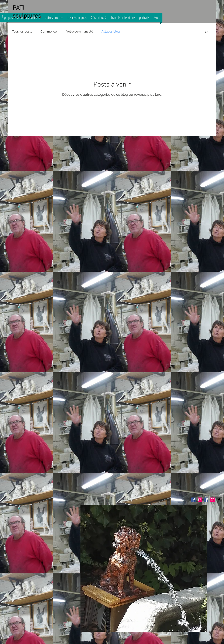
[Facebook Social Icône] (193, 500)
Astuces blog (111, 31)
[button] (206, 32)
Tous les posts (22, 31)
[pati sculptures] (219, 500)
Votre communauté (80, 31)
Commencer (49, 31)
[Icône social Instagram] (213, 500)
